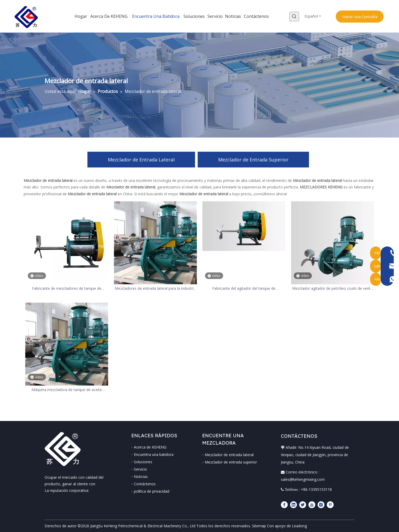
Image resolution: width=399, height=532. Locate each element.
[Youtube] (312, 505)
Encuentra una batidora (154, 454)
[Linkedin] (293, 505)
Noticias (141, 476)
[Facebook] (284, 505)
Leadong (299, 526)
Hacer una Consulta (360, 17)
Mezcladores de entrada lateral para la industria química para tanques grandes (155, 289)
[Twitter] (303, 505)
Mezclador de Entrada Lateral (141, 160)
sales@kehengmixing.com (303, 479)
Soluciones (143, 462)
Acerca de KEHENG (150, 447)
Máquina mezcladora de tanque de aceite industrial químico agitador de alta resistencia (67, 390)
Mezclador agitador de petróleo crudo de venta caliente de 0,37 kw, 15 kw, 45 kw (332, 289)
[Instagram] (321, 505)
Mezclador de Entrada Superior (253, 160)
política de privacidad (152, 491)
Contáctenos (145, 484)
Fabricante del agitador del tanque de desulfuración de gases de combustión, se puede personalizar (244, 289)
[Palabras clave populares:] (294, 17)
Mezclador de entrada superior (231, 462)
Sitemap (259, 526)
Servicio (140, 469)
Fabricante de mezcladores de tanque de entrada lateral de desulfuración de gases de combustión (67, 289)
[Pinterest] (330, 505)
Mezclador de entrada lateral (229, 455)
